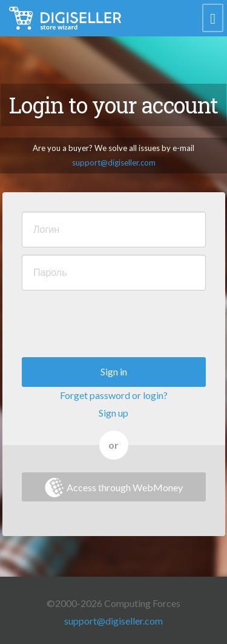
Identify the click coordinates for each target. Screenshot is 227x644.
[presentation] (114, 321)
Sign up (113, 413)
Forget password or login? (114, 395)
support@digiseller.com (114, 163)
